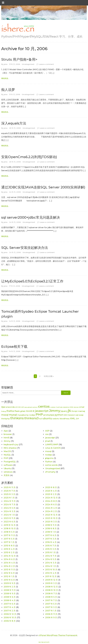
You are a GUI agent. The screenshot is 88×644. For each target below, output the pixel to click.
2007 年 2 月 (10, 611)
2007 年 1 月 (51, 611)
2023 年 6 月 (9, 522)
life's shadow (10, 448)
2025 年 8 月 (51, 487)
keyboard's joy (11, 445)
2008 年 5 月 (51, 597)
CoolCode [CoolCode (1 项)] (59, 407)
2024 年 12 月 (51, 498)
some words (51, 465)
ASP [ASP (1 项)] (22, 407)
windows (8, 472)
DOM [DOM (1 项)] (71, 407)
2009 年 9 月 (10, 583)
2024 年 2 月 (51, 511)
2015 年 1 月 (50, 552)
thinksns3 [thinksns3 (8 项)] (31, 418)
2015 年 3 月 (51, 549)
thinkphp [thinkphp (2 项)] (5, 419)
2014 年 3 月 (51, 563)
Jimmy (7, 441)
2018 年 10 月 (10, 529)
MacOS (7, 451)
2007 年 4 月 (10, 607)
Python (49, 462)
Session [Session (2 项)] (72, 415)
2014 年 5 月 (51, 559)
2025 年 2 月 (51, 494)
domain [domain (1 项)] (76, 407)
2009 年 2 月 (10, 587)
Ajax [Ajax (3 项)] (3, 407)
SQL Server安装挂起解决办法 (25, 248)
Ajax (6, 431)
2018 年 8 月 (51, 529)
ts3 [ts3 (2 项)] (41, 419)
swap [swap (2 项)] (81, 415)
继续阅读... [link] (5, 78)
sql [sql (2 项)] (77, 415)
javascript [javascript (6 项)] (42, 411)
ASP (47, 431)
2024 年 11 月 (10, 501)
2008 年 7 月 (51, 594)
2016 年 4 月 (51, 542)
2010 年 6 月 (9, 580)
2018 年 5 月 (9, 532)
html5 (7, 438)
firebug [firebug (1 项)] (4, 411)
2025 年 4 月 (51, 491)
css (47, 434)
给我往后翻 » (49, 376)
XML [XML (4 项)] (73, 418)
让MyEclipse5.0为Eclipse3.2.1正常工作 (32, 281)
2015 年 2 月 (9, 552)
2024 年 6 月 (51, 505)
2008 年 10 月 (52, 590)
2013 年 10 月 (51, 570)
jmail (48, 441)
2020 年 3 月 (51, 522)
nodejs (49, 455)
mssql (48, 451)
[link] (18, 28)
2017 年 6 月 (51, 535)
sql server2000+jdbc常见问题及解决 (31, 217)
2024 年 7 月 (10, 505)
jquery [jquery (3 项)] (64, 411)
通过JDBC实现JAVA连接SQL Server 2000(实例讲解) (43, 187)
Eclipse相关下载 (14, 347)
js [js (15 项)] (69, 411)
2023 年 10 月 (51, 518)
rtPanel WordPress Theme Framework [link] (58, 635)
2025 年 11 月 (10, 487)
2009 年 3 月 (51, 583)
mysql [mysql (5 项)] (13, 415)
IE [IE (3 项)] (34, 411)
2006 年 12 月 (10, 614)
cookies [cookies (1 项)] (53, 407)
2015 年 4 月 (9, 549)
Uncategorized (28, 64)
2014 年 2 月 (9, 566)
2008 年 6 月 (10, 597)
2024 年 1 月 (9, 515)
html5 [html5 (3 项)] (29, 411)
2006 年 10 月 (10, 618)
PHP (6, 458)
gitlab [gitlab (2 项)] (23, 411)
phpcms (49, 458)
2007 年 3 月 (51, 607)
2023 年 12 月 (51, 515)
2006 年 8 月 (10, 621)
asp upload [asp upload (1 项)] (28, 407)
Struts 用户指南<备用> (19, 59)
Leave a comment (46, 64)
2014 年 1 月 (51, 566)
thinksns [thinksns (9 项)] (17, 418)
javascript (50, 438)
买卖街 (7, 475)
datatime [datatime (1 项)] (66, 407)
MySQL (7, 455)
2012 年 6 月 (9, 573)
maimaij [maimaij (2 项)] (81, 411)
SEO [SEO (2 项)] (66, 415)
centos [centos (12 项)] (44, 406)
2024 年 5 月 (9, 508)
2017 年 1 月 (9, 542)
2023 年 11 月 (10, 518)
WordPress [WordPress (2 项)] (65, 419)
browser (8, 434)
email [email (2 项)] (82, 407)
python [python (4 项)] (59, 415)
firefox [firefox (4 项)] (10, 411)
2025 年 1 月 (9, 498)
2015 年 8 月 (9, 546)
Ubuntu (7, 468)
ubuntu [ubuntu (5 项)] (47, 418)
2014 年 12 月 (10, 556)
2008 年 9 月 (10, 594)
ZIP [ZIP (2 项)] (77, 419)
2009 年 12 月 (51, 580)
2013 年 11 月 (9, 570)
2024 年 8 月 (51, 501)
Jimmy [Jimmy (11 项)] (55, 411)
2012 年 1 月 (9, 576)
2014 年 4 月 (9, 563)
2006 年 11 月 (51, 614)
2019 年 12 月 (10, 525)
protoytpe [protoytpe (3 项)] (49, 415)
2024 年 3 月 (10, 511)
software (8, 465)
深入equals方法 (14, 123)
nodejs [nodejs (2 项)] (32, 415)
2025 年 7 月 (9, 491)
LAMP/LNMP (52, 445)
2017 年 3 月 (51, 539)
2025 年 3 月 (9, 494)
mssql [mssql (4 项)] (5, 415)
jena (6, 64)
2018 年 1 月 (51, 532)
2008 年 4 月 (10, 600)
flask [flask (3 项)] (17, 411)
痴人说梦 (8, 90)
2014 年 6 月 (9, 559)
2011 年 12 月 (51, 576)
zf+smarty (50, 472)
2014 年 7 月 (51, 556)
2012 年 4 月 (51, 573)
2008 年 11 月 (10, 590)
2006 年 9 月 (51, 618)
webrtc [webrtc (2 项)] (56, 419)
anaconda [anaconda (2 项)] (10, 407)
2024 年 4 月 (51, 508)
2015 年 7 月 (51, 546)
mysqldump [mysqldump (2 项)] (23, 415)
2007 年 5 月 (51, 604)
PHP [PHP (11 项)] (39, 414)
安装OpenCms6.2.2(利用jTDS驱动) (29, 157)
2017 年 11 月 (9, 535)
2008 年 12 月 (52, 587)
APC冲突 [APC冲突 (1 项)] (18, 407)
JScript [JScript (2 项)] (74, 411)
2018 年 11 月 (51, 525)
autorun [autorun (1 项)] (35, 407)
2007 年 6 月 (10, 604)
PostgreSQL (10, 462)
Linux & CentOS (53, 448)
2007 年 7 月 (51, 600)
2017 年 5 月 (9, 539)
